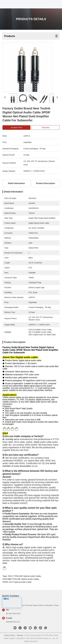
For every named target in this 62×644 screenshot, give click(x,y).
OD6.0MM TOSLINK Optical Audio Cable (21, 579)
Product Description (46, 183)
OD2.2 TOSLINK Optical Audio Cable (24, 576)
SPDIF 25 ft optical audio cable (17, 582)
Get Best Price (18, 128)
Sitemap (20, 635)
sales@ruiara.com (13, 622)
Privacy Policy (9, 635)
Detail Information (16, 183)
